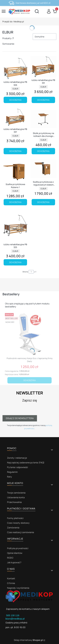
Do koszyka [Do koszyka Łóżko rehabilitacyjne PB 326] (15, 100)
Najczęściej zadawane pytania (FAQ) (26, 463)
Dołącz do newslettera (20, 418)
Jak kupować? (14, 562)
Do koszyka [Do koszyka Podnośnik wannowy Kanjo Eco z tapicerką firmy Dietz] (29, 380)
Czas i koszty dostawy (18, 523)
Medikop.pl (13, 22)
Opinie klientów (15, 553)
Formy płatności (15, 518)
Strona (25, 272)
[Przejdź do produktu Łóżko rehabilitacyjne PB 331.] (43, 67)
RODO (10, 558)
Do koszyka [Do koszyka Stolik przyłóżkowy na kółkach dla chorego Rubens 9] (43, 151)
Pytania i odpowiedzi (17, 467)
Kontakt (11, 578)
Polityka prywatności (18, 548)
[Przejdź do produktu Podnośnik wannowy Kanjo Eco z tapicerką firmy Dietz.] (29, 334)
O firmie (11, 583)
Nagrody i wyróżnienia (18, 588)
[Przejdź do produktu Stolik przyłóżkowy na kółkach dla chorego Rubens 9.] (43, 119)
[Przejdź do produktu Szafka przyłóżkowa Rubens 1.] (15, 170)
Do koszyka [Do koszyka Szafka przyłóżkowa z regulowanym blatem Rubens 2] (43, 202)
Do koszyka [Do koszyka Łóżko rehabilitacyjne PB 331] (43, 100)
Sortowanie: (8, 44)
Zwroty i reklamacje (17, 458)
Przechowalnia (14, 502)
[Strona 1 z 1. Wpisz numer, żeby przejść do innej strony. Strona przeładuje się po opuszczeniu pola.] (31, 272)
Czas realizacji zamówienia (21, 532)
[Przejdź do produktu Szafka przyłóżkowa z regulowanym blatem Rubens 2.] (43, 169)
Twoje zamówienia (16, 493)
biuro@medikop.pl (15, 619)
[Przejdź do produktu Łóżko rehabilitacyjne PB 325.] (15, 226)
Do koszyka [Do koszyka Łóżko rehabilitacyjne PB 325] (15, 262)
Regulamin (12, 472)
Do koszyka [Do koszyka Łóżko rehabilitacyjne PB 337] (15, 151)
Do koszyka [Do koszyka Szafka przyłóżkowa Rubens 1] (15, 202)
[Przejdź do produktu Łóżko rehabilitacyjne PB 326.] (15, 68)
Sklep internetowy (28, 640)
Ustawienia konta (16, 497)
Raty (10, 477)
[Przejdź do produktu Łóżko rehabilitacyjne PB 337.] (15, 117)
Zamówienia (13, 528)
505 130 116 (13, 615)
